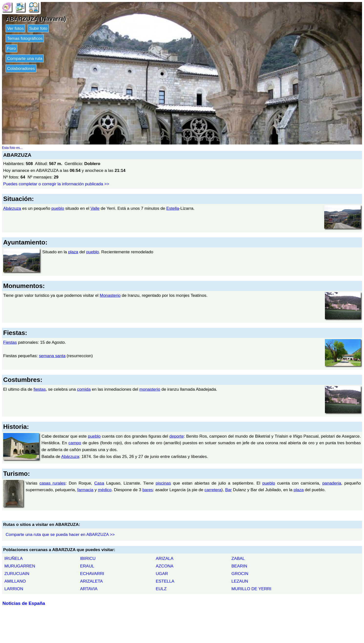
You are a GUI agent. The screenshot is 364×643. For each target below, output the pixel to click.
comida (84, 389)
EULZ (161, 589)
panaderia (332, 483)
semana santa (52, 356)
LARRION (14, 589)
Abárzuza (12, 208)
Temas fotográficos (25, 38)
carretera (213, 490)
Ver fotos (15, 28)
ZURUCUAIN (17, 574)
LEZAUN (240, 581)
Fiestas (10, 342)
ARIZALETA (91, 581)
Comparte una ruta (25, 58)
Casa (99, 483)
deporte (177, 436)
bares (148, 490)
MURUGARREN (20, 566)
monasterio (150, 389)
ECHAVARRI (92, 574)
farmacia (85, 490)
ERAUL (87, 566)
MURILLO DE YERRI (251, 589)
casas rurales (53, 483)
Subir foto (38, 28)
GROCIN (240, 574)
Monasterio (110, 295)
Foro (11, 48)
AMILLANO (15, 581)
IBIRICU (88, 558)
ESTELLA (165, 581)
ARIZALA (165, 558)
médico (105, 490)
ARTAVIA (89, 589)
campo (75, 443)
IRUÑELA (14, 558)
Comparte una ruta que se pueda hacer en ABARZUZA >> (60, 534)
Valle (95, 208)
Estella (173, 208)
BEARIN (239, 566)
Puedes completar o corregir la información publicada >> (56, 184)
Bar (228, 490)
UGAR (162, 574)
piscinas (163, 483)
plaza (73, 252)
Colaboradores (21, 68)
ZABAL (238, 558)
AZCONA (165, 566)
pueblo (58, 208)
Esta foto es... (12, 148)
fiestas (40, 389)
